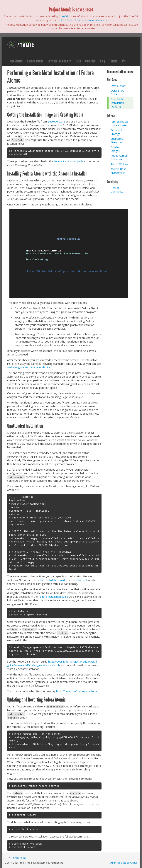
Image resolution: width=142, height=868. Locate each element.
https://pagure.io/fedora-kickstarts (77, 691)
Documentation (35, 61)
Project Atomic (21, 44)
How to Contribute (117, 190)
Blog (102, 61)
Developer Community (59, 61)
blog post (82, 580)
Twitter (113, 61)
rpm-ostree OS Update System (120, 124)
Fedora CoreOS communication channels (82, 20)
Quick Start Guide (117, 92)
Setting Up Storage (117, 132)
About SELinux (119, 164)
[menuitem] (121, 86)
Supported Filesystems (118, 141)
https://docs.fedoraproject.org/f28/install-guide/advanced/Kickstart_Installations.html (52, 663)
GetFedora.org (56, 121)
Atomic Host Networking (118, 171)
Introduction (118, 86)
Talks (78, 61)
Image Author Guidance (119, 158)
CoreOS (64, 16)
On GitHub (90, 61)
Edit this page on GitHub (124, 863)
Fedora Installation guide (69, 161)
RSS (124, 61)
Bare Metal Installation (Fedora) (117, 103)
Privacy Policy (19, 858)
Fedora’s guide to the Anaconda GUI (29, 367)
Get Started (16, 61)
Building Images (115, 149)
